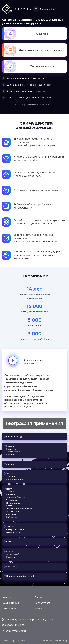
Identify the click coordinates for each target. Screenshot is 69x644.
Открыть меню (66, 9)
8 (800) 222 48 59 (24, 9)
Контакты (40, 609)
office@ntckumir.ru (16, 631)
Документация (10, 603)
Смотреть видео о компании (23, 361)
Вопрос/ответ (42, 603)
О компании (9, 609)
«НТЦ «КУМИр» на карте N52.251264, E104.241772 (35, 105)
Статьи (38, 597)
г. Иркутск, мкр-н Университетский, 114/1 (29, 620)
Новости (6, 597)
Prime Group (62, 640)
